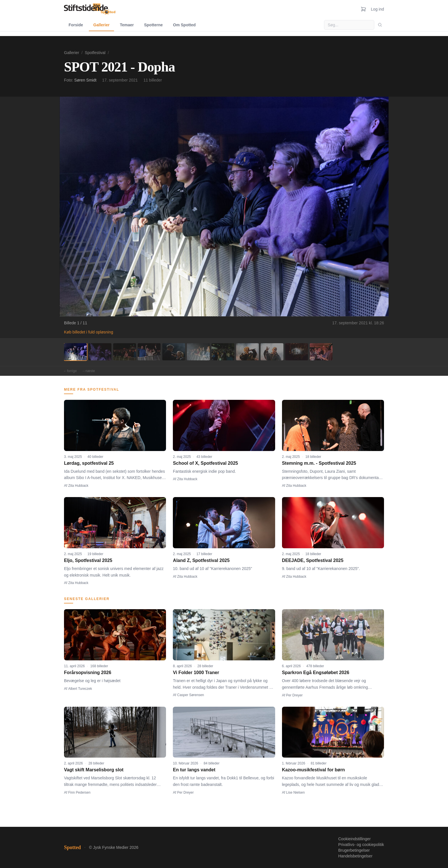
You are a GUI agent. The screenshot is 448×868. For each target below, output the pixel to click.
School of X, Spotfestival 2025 (205, 463)
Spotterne (153, 25)
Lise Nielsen (295, 792)
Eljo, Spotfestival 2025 (88, 560)
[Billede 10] (297, 352)
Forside (76, 25)
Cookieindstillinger (355, 839)
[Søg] (380, 25)
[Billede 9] (272, 352)
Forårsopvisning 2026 (88, 673)
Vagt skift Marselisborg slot (94, 770)
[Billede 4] (149, 352)
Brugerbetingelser (354, 850)
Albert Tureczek (80, 689)
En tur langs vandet (194, 770)
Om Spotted (184, 25)
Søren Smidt (85, 80)
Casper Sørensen (191, 695)
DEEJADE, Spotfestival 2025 (313, 560)
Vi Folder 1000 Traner (196, 673)
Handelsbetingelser (355, 856)
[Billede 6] (198, 352)
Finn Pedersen (79, 792)
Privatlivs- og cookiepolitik (361, 845)
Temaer (127, 25)
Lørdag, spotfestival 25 (89, 463)
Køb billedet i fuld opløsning (89, 332)
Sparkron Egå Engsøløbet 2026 (316, 673)
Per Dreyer (294, 695)
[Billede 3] (125, 352)
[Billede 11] (321, 352)
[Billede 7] (223, 352)
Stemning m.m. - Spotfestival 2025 (319, 463)
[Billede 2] (100, 352)
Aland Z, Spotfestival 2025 (201, 560)
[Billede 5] (174, 352)
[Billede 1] (75, 352)
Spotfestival (95, 53)
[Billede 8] (247, 352)
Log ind (377, 9)
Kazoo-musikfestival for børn (313, 770)
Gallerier (102, 25)
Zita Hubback (78, 486)
